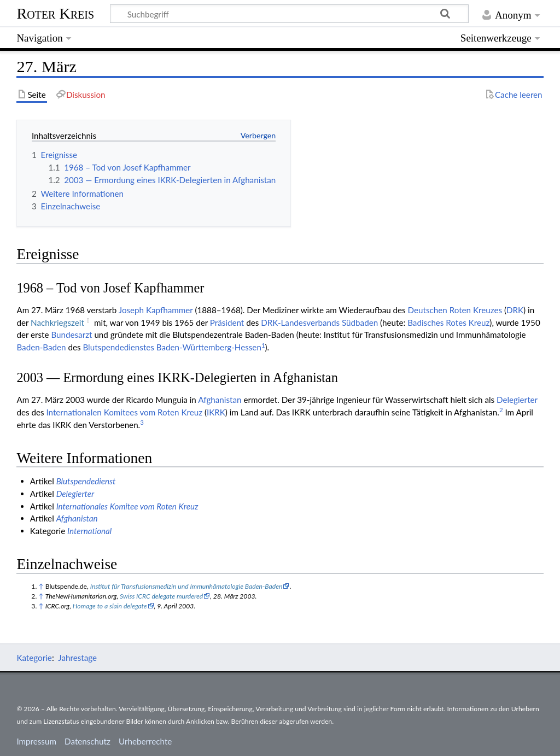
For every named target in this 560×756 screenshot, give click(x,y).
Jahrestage (77, 658)
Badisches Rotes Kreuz (448, 323)
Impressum (36, 741)
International (89, 531)
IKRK (216, 412)
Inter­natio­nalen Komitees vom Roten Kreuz (124, 412)
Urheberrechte (145, 741)
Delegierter (517, 400)
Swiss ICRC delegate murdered (161, 596)
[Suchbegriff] (289, 14)
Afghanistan (220, 400)
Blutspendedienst (86, 481)
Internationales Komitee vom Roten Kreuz (127, 506)
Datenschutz (87, 741)
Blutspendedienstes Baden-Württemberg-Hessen (172, 347)
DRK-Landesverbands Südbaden (319, 323)
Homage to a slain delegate (110, 606)
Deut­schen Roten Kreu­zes (455, 310)
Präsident (227, 323)
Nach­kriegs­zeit (57, 323)
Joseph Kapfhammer (156, 310)
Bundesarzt (71, 335)
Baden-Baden (41, 347)
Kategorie (34, 658)
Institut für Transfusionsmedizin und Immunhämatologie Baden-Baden (186, 586)
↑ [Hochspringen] (41, 586)
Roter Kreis (55, 13)
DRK (515, 310)
